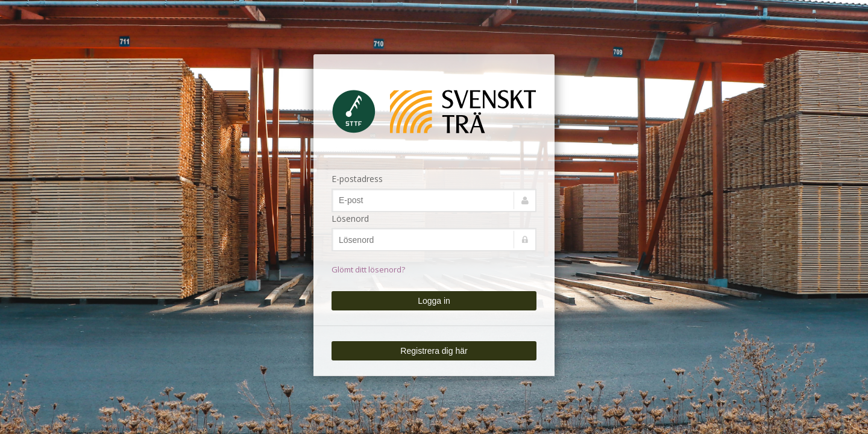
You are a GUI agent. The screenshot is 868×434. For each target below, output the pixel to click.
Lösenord (350, 219)
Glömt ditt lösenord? (368, 269)
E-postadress (357, 179)
